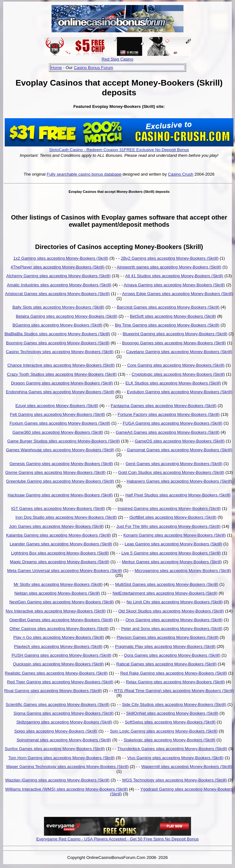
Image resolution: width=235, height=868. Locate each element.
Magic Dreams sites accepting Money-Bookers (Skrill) (60, 562)
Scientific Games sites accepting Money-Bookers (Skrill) (57, 704)
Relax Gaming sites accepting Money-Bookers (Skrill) (175, 682)
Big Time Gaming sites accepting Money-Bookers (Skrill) (167, 325)
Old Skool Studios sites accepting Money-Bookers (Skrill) (171, 611)
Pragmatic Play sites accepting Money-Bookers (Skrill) (165, 646)
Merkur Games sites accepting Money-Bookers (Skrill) (172, 562)
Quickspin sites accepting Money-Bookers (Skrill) (58, 664)
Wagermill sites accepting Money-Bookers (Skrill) (187, 767)
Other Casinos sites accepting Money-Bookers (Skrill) (59, 629)
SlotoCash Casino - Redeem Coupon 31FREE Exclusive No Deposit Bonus (119, 150)
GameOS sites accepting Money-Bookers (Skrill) (180, 441)
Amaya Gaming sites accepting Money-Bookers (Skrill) (174, 285)
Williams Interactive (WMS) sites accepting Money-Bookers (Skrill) (67, 789)
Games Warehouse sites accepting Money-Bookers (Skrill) (60, 450)
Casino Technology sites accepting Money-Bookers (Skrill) (60, 352)
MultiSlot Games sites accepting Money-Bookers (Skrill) (167, 584)
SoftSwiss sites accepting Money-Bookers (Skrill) (170, 722)
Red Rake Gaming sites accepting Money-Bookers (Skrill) (174, 673)
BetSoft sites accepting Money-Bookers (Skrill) (173, 316)
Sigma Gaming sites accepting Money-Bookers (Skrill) (64, 713)
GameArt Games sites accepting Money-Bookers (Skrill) (167, 432)
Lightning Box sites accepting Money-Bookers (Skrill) (60, 553)
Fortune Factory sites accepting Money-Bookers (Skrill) (169, 414)
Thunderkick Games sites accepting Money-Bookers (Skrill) (172, 749)
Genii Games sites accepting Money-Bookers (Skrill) (174, 464)
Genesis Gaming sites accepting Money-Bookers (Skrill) (61, 464)
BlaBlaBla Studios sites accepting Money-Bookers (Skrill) (57, 334)
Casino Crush (181, 174)
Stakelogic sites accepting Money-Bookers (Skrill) (169, 740)
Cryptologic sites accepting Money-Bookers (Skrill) (178, 374)
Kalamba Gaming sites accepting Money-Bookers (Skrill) (58, 535)
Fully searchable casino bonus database (84, 174)
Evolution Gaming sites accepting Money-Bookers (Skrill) (180, 392)
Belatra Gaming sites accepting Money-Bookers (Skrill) (66, 316)
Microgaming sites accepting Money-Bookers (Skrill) (183, 571)
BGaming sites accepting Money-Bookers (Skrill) (57, 325)
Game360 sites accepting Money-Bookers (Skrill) (58, 432)
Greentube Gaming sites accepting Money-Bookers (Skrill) (60, 481)
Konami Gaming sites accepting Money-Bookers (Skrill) (175, 535)
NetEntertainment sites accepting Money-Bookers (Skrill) (165, 593)
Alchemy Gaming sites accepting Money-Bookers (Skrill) (58, 276)
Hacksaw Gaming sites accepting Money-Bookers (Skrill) (60, 495)
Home (57, 68)
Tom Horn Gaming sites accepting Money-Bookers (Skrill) (62, 758)
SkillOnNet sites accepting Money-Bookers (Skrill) (172, 713)
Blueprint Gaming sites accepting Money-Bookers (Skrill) (175, 334)
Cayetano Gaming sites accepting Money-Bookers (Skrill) (179, 352)
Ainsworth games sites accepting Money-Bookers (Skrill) (169, 267)
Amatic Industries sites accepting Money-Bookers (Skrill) (59, 285)
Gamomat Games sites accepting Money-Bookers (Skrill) (180, 450)
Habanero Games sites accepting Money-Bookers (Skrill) (179, 481)
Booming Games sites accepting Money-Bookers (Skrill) (58, 343)
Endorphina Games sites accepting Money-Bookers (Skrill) (60, 392)
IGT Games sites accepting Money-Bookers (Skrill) (58, 508)
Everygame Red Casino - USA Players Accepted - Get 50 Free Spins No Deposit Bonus (117, 839)
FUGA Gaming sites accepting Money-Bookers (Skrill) (173, 423)
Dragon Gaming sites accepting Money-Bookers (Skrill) (62, 383)
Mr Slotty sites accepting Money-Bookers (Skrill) (58, 584)
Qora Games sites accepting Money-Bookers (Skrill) (172, 655)
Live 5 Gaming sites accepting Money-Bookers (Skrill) (171, 553)
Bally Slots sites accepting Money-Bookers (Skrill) (58, 307)
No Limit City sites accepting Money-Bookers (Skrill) (175, 602)
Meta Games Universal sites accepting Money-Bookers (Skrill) (65, 571)
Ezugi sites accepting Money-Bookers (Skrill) (57, 406)
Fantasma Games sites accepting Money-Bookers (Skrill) (164, 406)
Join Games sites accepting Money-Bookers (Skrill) (56, 526)
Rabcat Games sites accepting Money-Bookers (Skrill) (166, 664)
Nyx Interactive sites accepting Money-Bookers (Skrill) (56, 611)
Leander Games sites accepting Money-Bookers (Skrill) (61, 544)
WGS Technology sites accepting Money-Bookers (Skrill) (174, 780)
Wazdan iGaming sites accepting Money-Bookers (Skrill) (57, 780)
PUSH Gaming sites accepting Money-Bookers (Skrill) (62, 655)
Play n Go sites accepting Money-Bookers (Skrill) (59, 637)
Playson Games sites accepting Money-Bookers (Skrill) (167, 637)
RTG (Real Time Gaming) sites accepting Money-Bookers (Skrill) (174, 691)
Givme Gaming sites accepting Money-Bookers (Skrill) (55, 472)
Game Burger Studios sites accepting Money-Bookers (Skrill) (64, 441)
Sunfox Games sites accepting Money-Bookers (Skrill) (55, 749)
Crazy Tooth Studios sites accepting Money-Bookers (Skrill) (62, 374)
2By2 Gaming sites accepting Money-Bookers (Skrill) (170, 258)
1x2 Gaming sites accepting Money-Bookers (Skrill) (61, 258)
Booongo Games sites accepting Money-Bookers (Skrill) (174, 343)
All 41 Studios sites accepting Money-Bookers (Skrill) (174, 276)
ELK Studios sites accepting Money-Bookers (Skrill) (173, 383)
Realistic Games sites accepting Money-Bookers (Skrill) (56, 673)
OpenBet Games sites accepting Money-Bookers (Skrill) (61, 620)
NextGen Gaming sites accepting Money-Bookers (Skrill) (61, 602)
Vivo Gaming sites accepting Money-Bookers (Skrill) (175, 758)
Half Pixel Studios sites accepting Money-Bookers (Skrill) (178, 495)
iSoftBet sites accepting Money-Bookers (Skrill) (173, 517)
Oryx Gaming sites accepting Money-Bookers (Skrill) (174, 620)
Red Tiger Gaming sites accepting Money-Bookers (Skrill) (60, 682)
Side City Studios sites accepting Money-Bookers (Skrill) (174, 704)
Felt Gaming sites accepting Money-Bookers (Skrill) (58, 414)
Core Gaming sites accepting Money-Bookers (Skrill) (176, 365)
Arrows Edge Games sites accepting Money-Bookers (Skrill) (178, 294)
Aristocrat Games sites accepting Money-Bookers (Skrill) (57, 294)
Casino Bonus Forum (93, 68)
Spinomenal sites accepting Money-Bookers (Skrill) (64, 740)
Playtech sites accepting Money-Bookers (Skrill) (58, 646)
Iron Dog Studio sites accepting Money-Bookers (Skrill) (66, 517)
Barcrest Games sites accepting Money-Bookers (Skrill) (168, 307)
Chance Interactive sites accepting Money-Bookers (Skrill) (61, 365)
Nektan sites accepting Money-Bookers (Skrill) (57, 593)
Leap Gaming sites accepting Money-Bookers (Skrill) (173, 544)
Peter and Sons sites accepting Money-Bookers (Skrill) (172, 629)
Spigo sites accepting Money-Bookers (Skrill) (56, 731)
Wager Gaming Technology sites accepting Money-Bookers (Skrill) (67, 767)
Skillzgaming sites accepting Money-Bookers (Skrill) (64, 722)
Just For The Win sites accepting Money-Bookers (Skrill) (168, 526)
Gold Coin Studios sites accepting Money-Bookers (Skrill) (171, 472)
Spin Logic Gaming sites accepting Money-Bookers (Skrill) (164, 731)
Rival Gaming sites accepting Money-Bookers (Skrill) (53, 691)
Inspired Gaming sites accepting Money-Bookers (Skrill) (169, 508)
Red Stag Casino (118, 59)
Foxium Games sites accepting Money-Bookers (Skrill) (60, 423)
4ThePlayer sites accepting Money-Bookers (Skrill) (58, 267)
